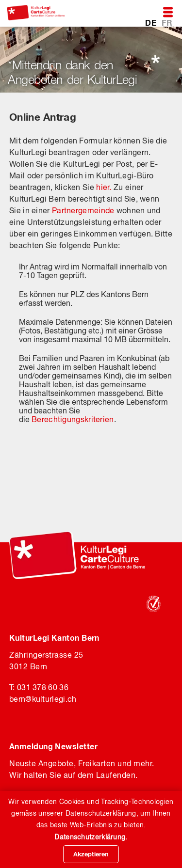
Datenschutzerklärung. (91, 837)
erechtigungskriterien (75, 419)
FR (167, 23)
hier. (104, 187)
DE (152, 23)
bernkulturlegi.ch (43, 699)
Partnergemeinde (83, 210)
